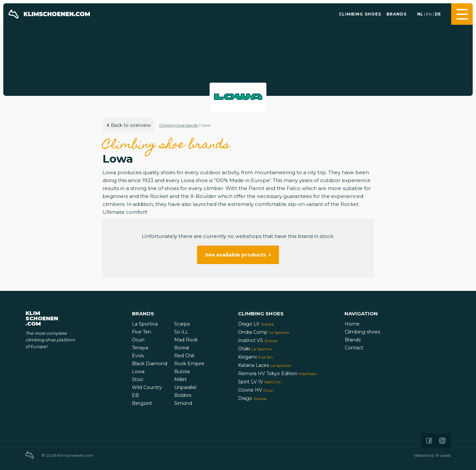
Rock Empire (189, 364)
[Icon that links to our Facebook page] (429, 441)
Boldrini (183, 395)
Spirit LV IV (259, 382)
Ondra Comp (263, 332)
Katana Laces (264, 365)
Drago (252, 398)
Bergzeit (142, 403)
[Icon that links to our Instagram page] (442, 441)
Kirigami (256, 357)
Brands (397, 14)
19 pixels (443, 455)
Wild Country (147, 387)
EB (135, 395)
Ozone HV (256, 390)
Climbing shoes (360, 14)
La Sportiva (145, 324)
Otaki (255, 349)
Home (352, 324)
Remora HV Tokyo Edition (277, 373)
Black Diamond (150, 364)
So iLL (181, 332)
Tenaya (140, 348)
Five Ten (141, 332)
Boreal (182, 348)
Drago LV (256, 324)
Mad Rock (186, 340)
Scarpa (182, 324)
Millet (180, 379)
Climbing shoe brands (178, 125)
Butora (182, 372)
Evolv (138, 356)
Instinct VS (258, 340)
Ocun (138, 340)
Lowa (138, 372)
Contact (354, 348)
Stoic (138, 379)
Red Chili (184, 356)
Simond (183, 403)
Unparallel (185, 387)
